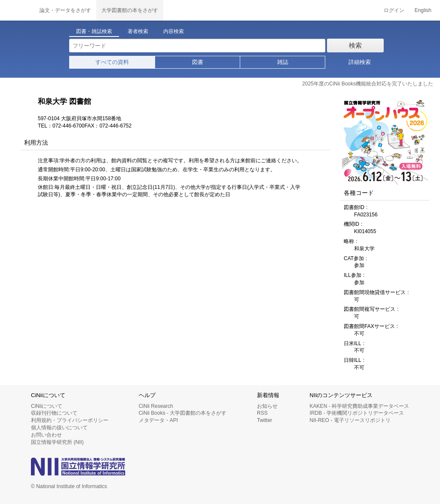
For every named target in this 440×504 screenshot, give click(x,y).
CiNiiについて (47, 406)
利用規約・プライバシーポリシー (70, 420)
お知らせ (267, 406)
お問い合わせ (46, 435)
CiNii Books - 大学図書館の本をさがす (183, 413)
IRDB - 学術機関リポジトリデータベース (357, 413)
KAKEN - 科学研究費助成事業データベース (359, 406)
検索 (355, 45)
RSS (262, 413)
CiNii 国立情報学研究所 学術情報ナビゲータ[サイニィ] (17, 10)
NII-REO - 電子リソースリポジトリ (350, 420)
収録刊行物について (54, 413)
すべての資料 (112, 62)
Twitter (264, 420)
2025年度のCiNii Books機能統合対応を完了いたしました (368, 84)
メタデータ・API (158, 420)
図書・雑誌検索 (94, 31)
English (423, 10)
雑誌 (283, 62)
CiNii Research (156, 406)
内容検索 (174, 31)
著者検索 (138, 31)
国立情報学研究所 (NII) (57, 442)
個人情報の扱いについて (59, 428)
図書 (198, 62)
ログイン (394, 10)
